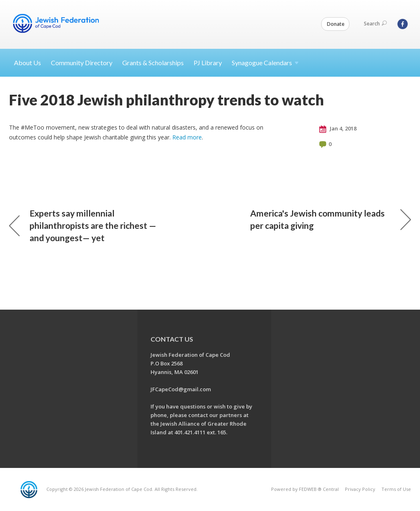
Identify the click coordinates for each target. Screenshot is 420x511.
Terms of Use (396, 489)
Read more (187, 137)
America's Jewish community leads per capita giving (331, 219)
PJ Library (208, 63)
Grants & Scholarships (153, 63)
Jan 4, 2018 (338, 129)
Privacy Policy (360, 489)
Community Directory (82, 63)
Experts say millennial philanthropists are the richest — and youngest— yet (83, 225)
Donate (336, 24)
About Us (27, 63)
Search (375, 24)
